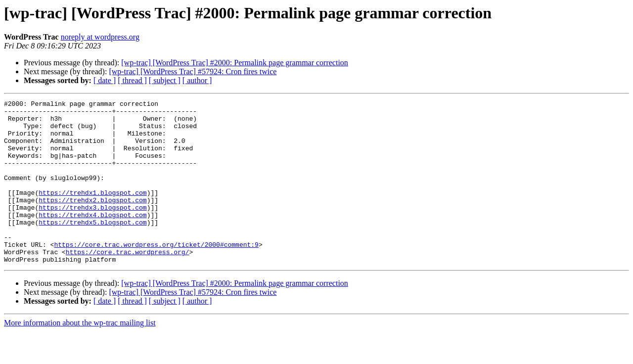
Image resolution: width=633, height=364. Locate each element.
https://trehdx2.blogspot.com (92, 221)
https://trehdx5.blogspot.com (92, 247)
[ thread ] (132, 80)
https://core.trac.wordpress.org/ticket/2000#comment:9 (156, 274)
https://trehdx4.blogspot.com (92, 238)
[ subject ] (165, 80)
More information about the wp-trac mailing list (80, 355)
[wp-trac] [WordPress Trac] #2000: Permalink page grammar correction (235, 63)
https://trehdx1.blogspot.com (92, 212)
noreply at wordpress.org (100, 37)
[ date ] (105, 80)
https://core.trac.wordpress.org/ (128, 283)
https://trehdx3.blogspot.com (92, 229)
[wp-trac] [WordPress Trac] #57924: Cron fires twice (193, 71)
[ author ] (197, 80)
